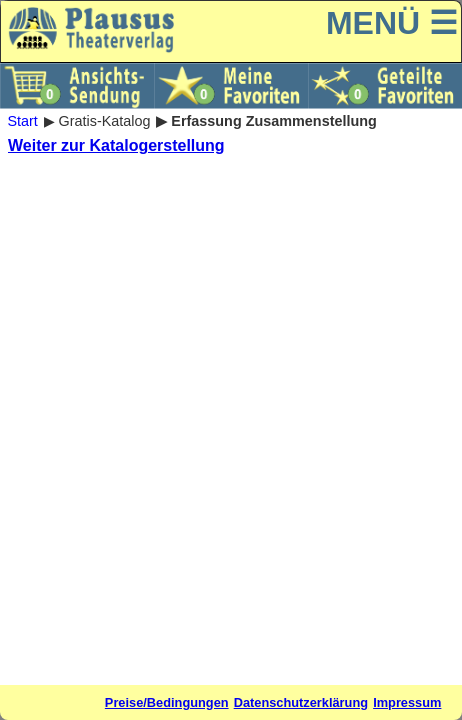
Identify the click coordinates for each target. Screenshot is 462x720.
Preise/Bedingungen (167, 702)
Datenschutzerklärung (301, 702)
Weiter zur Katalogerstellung (116, 145)
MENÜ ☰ (392, 23)
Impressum (407, 702)
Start (22, 121)
